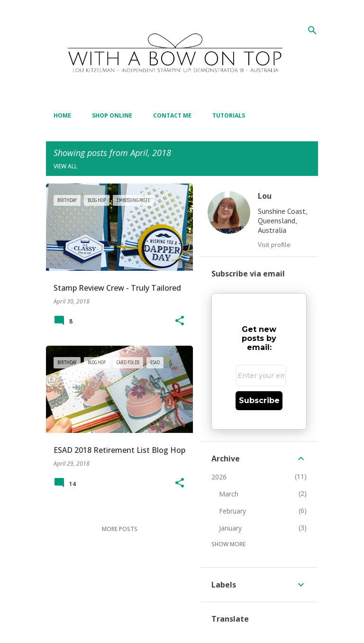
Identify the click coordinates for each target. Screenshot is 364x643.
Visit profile (274, 245)
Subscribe (259, 400)
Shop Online (112, 115)
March (229, 494)
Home (62, 115)
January (230, 528)
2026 (219, 477)
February (232, 511)
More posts (120, 529)
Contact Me (172, 115)
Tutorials (229, 115)
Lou (265, 196)
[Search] (312, 30)
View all (65, 166)
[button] (180, 321)
